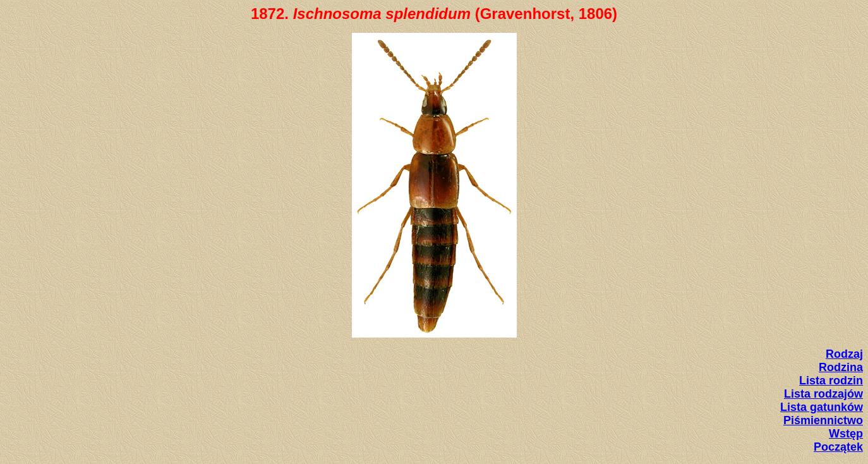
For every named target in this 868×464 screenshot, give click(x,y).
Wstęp (846, 434)
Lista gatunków (822, 407)
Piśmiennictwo (823, 420)
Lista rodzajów (823, 394)
